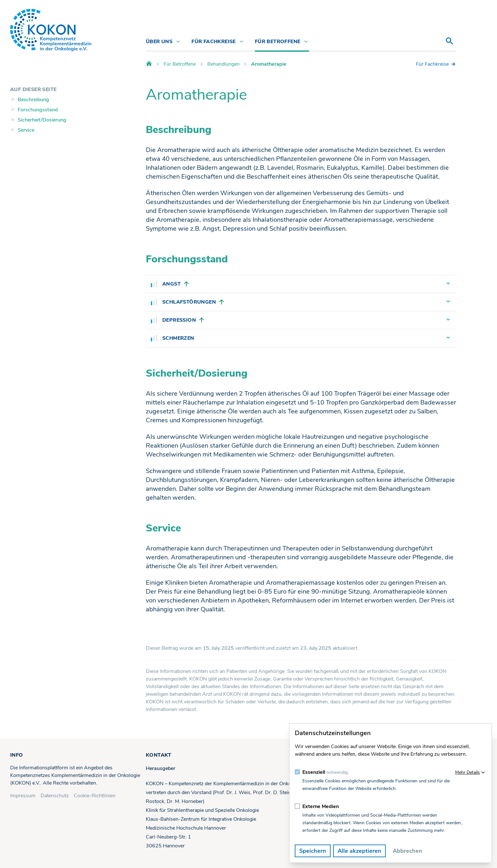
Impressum (23, 796)
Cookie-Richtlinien (95, 796)
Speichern (313, 851)
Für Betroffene (180, 64)
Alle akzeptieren (359, 851)
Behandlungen (223, 64)
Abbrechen (407, 851)
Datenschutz (55, 796)
